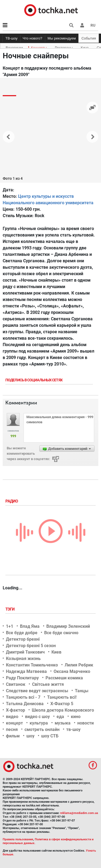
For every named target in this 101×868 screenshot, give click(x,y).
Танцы (82, 691)
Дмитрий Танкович (25, 652)
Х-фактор (15, 710)
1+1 (10, 626)
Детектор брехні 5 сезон (31, 646)
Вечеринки (14, 47)
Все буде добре (22, 633)
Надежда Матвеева (26, 671)
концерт (14, 723)
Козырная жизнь (23, 659)
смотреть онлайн (42, 729)
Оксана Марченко (72, 671)
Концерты (39, 47)
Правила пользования (18, 839)
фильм (13, 736)
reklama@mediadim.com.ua (79, 813)
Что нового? (32, 38)
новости (86, 723)
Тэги (11, 609)
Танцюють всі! (62, 697)
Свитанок (16, 684)
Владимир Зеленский (68, 626)
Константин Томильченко (32, 665)
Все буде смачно (61, 633)
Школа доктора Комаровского (63, 710)
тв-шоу (73, 729)
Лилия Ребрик (79, 665)
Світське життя (48, 684)
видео (12, 717)
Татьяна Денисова (25, 704)
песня (12, 729)
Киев (56, 652)
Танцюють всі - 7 (23, 697)
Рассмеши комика (64, 678)
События (89, 38)
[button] (82, 25)
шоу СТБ (50, 736)
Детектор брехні (23, 639)
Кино (85, 47)
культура (39, 723)
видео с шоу (37, 717)
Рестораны (64, 47)
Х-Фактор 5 (62, 704)
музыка (63, 723)
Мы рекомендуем (62, 38)
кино (76, 717)
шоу (30, 736)
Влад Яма (30, 626)
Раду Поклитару (22, 678)
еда (60, 717)
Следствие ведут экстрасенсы (37, 691)
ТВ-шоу (11, 38)
